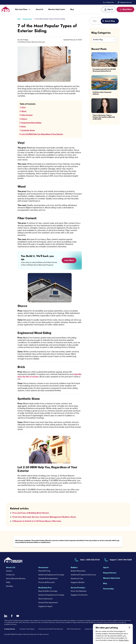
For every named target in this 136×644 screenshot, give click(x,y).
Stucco (24, 119)
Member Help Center (57, 9)
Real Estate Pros (45, 588)
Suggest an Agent (45, 606)
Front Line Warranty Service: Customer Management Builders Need (44, 517)
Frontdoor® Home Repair (27, 629)
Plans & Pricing (44, 571)
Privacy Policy (124, 640)
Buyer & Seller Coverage (48, 591)
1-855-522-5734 (93, 560)
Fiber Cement (27, 115)
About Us (39, 9)
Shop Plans (127, 9)
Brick (24, 127)
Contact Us (110, 2)
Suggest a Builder (78, 582)
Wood (24, 111)
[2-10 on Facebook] (12, 616)
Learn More (69, 260)
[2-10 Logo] (6, 11)
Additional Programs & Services (83, 575)
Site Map (9, 586)
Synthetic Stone (28, 130)
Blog (72, 9)
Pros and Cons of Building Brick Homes (31, 513)
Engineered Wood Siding (31, 123)
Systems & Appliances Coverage (51, 575)
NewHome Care (77, 579)
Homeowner (43, 567)
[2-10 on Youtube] (18, 616)
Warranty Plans (21, 9)
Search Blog (110, 21)
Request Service (126, 2)
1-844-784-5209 (125, 560)
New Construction (45, 599)
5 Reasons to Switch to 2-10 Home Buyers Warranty (37, 521)
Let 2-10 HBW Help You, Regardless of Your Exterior (42, 134)
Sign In (110, 9)
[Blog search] (96, 21)
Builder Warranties (78, 571)
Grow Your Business (79, 591)
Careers (9, 571)
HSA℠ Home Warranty (74, 629)
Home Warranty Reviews (16, 579)
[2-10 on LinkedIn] (6, 616)
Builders (74, 567)
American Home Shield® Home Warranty (51, 629)
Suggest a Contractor (79, 595)
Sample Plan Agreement (48, 579)
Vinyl (23, 107)
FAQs (8, 582)
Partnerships (108, 589)
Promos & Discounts (46, 582)
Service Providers (78, 588)
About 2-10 (11, 567)
